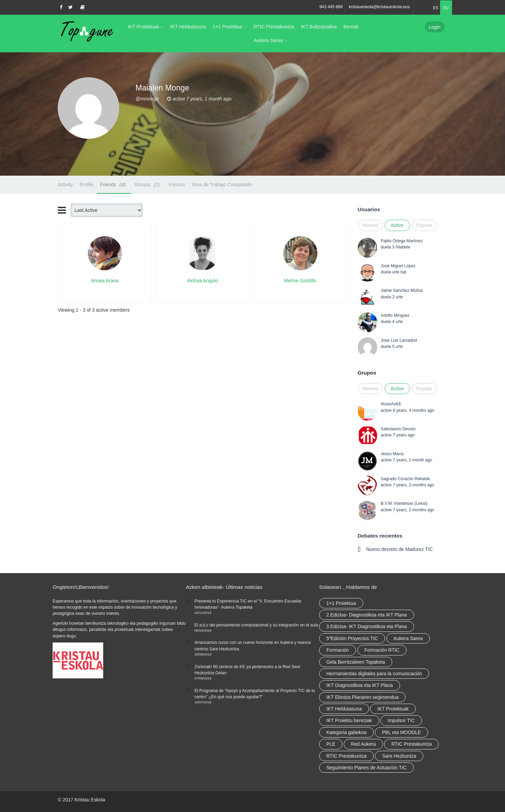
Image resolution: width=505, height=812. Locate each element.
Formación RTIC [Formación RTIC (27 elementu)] (382, 650)
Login (435, 27)
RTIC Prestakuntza (274, 27)
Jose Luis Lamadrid (399, 340)
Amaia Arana (105, 281)
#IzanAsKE (391, 404)
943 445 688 (331, 7)
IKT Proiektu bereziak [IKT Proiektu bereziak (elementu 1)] (349, 720)
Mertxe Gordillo (300, 281)
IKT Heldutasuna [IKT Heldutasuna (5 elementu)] (344, 709)
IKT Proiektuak (144, 27)
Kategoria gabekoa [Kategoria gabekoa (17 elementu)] (346, 732)
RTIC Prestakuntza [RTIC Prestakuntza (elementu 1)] (346, 756)
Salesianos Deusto (398, 429)
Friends (114, 184)
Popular (424, 225)
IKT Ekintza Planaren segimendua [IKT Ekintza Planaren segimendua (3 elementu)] (362, 697)
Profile (86, 185)
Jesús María (392, 454)
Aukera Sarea (268, 40)
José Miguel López (398, 266)
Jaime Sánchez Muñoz (402, 290)
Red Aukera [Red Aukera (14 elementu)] (363, 744)
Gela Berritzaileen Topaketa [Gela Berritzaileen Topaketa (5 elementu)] (356, 662)
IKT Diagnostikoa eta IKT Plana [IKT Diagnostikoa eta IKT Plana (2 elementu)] (360, 685)
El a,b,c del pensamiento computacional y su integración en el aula (256, 625)
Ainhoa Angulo (202, 281)
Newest (370, 225)
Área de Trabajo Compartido (222, 185)
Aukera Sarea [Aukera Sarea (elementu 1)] (408, 638)
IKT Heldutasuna (188, 27)
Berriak (351, 27)
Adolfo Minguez (395, 315)
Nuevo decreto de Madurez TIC (400, 549)
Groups (148, 184)
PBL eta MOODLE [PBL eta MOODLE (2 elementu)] (401, 732)
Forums (177, 185)
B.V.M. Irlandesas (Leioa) (404, 503)
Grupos (367, 373)
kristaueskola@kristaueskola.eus (379, 7)
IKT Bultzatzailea (319, 27)
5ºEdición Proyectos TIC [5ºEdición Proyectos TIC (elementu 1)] (352, 638)
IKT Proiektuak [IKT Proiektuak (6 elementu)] (393, 709)
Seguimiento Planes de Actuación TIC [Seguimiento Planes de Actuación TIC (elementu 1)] (366, 768)
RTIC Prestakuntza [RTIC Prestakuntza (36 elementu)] (411, 744)
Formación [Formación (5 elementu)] (338, 650)
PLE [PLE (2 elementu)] (331, 744)
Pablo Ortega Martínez (402, 241)
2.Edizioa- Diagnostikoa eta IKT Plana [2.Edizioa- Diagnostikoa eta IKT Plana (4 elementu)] (367, 615)
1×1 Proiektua (228, 27)
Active (397, 225)
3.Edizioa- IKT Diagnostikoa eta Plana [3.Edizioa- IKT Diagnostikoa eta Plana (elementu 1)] (367, 626)
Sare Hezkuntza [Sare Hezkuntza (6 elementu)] (399, 756)
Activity (65, 185)
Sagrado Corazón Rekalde (405, 479)
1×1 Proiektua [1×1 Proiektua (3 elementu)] (341, 603)
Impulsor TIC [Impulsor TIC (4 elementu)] (401, 720)
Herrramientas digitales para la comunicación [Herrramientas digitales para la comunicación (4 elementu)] (374, 674)
